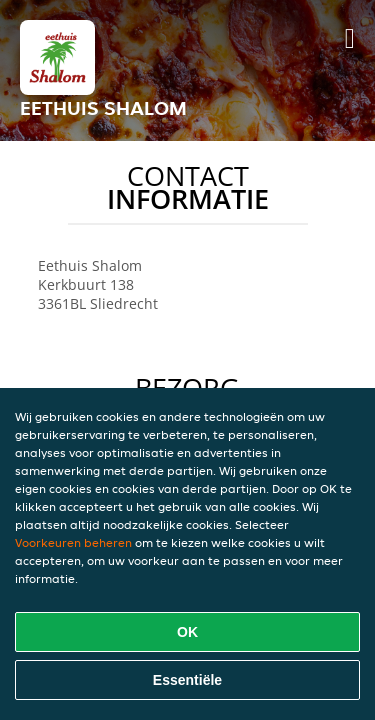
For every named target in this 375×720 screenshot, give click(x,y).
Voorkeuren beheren (73, 542)
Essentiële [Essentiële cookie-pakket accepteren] (187, 680)
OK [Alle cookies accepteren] (187, 632)
